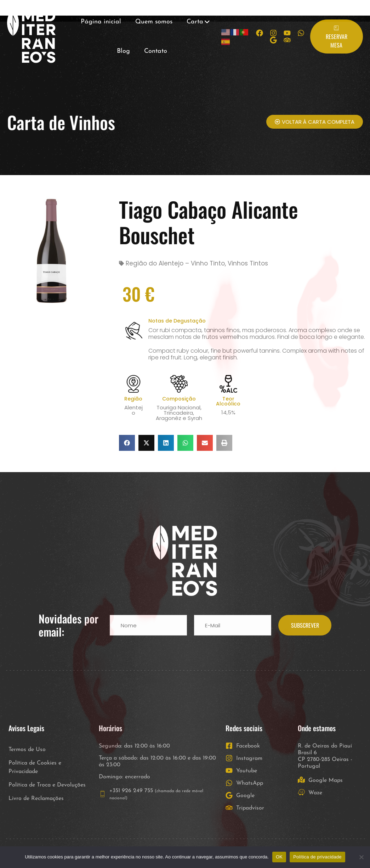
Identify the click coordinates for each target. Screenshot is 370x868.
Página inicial (101, 22)
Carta (195, 22)
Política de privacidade (317, 857)
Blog (123, 51)
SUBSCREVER (305, 625)
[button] (127, 443)
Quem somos (154, 22)
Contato (156, 51)
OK (279, 857)
